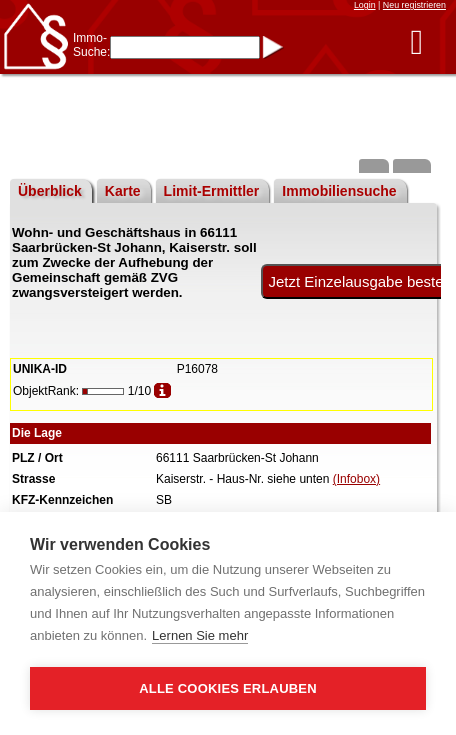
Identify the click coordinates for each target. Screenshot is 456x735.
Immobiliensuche (339, 191)
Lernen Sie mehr (200, 635)
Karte (123, 191)
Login (365, 5)
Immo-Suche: (91, 45)
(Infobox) (356, 479)
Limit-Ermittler (212, 191)
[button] (416, 41)
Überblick (50, 191)
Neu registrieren (414, 5)
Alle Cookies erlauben (228, 688)
